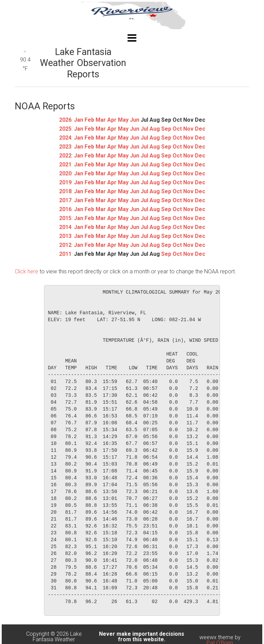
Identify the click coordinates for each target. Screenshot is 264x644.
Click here (26, 271)
